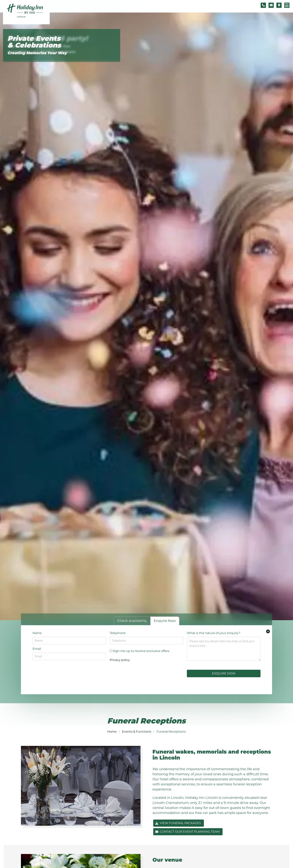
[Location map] (279, 5)
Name (37, 633)
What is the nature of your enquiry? (214, 633)
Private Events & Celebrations (34, 42)
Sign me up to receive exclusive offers (139, 651)
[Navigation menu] (287, 5)
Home (112, 732)
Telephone (118, 633)
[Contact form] (271, 5)
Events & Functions (137, 732)
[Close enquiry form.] (268, 631)
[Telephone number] (263, 5)
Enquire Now (224, 673)
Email (37, 649)
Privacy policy (120, 660)
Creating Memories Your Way (37, 53)
